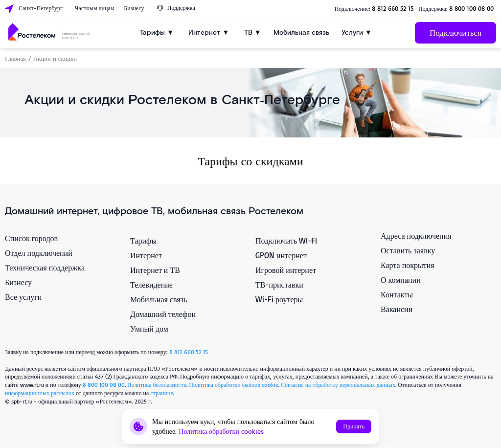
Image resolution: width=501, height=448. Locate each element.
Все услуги (23, 297)
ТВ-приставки (279, 285)
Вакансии (397, 309)
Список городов (31, 238)
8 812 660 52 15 (393, 8)
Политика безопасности (157, 385)
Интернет (146, 255)
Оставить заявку (408, 250)
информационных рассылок (40, 393)
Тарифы (143, 241)
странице (162, 393)
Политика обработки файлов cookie (234, 385)
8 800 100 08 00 (471, 8)
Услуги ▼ (357, 33)
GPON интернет (281, 255)
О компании (401, 280)
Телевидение (151, 285)
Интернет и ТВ (155, 270)
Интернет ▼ (209, 33)
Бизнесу (18, 282)
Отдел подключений (39, 253)
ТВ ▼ (253, 33)
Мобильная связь (301, 33)
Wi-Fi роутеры (279, 299)
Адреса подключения (416, 236)
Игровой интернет (286, 270)
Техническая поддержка (45, 268)
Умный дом (149, 329)
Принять (354, 426)
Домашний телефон (163, 314)
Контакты (397, 294)
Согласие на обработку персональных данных (338, 385)
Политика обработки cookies (221, 431)
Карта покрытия (408, 265)
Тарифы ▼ (157, 33)
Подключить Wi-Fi (286, 241)
